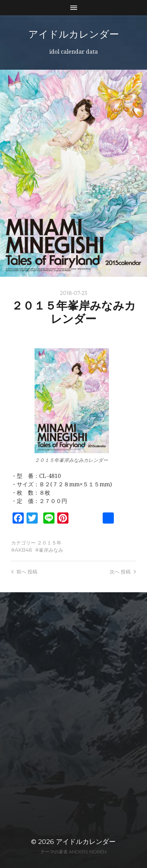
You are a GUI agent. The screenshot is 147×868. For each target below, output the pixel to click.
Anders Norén (88, 852)
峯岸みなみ (51, 550)
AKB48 (23, 550)
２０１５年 (49, 543)
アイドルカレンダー (74, 34)
